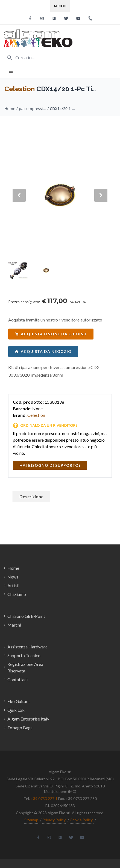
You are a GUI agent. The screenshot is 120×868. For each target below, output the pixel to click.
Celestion (20, 89)
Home (10, 109)
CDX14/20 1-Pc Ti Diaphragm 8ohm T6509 (63, 109)
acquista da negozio (43, 351)
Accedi (60, 6)
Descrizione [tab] (31, 496)
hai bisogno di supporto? (50, 465)
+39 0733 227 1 (44, 798)
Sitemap (31, 820)
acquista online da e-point (51, 334)
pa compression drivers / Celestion (33, 109)
